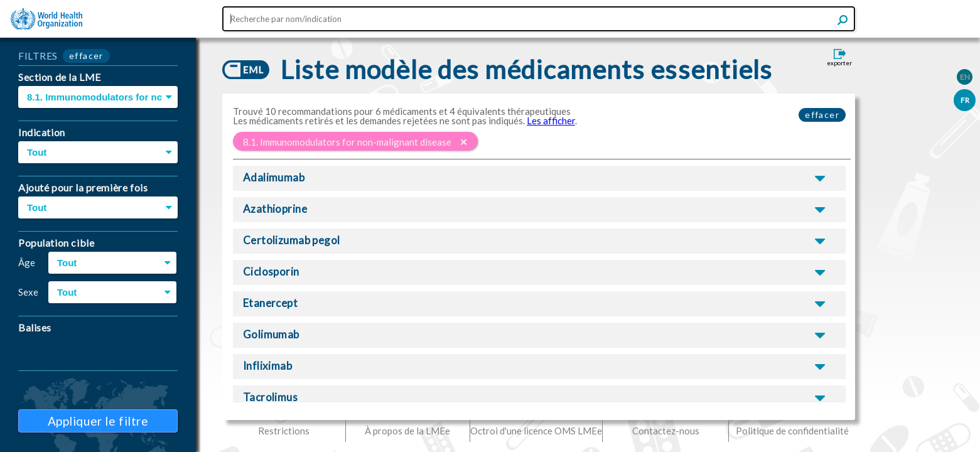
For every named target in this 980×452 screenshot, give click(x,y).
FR (965, 100)
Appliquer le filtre (98, 421)
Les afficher (551, 121)
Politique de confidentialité (792, 431)
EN (965, 77)
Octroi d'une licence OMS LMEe (536, 431)
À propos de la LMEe (407, 431)
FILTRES (38, 56)
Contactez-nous (666, 431)
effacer (86, 56)
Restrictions (284, 431)
